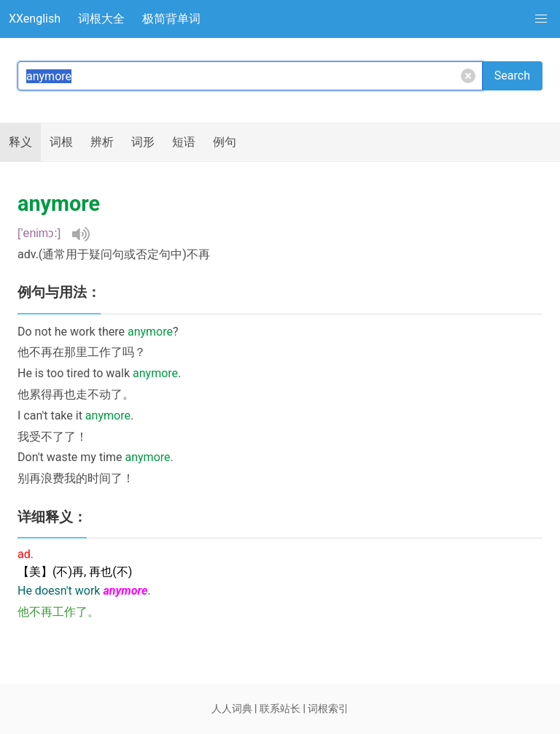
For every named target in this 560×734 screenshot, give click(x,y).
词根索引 (328, 708)
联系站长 (280, 708)
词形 (143, 142)
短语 (184, 142)
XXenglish (35, 19)
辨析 (102, 142)
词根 (61, 142)
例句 (225, 142)
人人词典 (232, 708)
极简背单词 (171, 19)
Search (512, 76)
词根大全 (101, 19)
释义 (20, 142)
